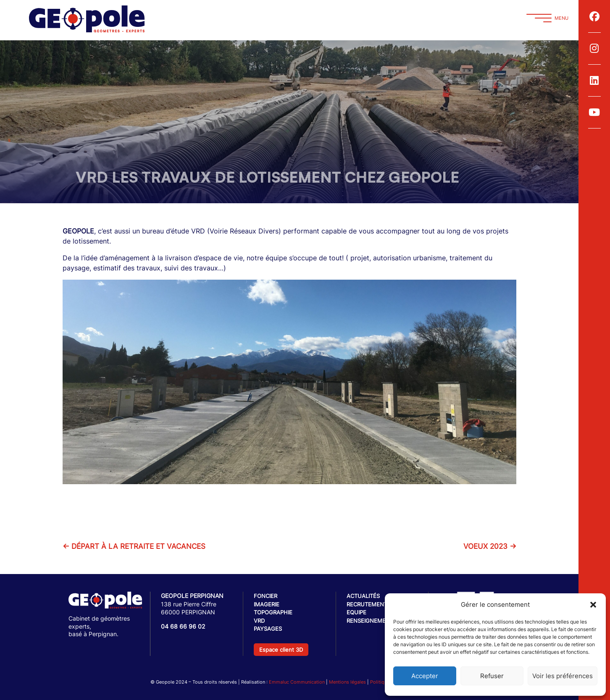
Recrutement (367, 604)
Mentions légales (347, 682)
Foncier (266, 596)
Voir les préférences (563, 676)
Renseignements (372, 621)
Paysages (268, 629)
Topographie (273, 612)
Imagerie (267, 604)
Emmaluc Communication (297, 682)
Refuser (492, 676)
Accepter (425, 676)
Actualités (363, 596)
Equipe (356, 612)
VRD (259, 621)
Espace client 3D (281, 650)
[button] (593, 605)
